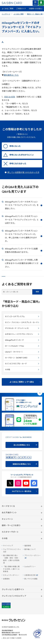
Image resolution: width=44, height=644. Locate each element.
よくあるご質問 (8, 9)
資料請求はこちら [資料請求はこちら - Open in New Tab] (11, 75)
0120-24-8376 (10, 97)
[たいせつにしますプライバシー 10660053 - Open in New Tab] (37, 638)
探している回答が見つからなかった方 (23, 173)
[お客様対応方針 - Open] (33, 575)
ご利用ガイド (21, 9)
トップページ (6, 14)
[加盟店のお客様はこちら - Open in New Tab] (22, 460)
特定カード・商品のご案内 (35, 14)
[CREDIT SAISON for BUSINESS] (22, 441)
